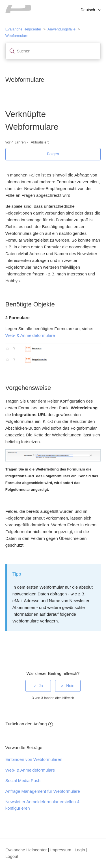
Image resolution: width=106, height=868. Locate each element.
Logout (12, 856)
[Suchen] (53, 51)
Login (80, 850)
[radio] (38, 686)
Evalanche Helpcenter (23, 29)
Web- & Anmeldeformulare (30, 335)
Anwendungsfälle (61, 29)
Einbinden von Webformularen (34, 759)
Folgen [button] (53, 154)
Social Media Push (23, 780)
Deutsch (88, 10)
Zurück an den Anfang (29, 724)
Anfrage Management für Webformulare (43, 791)
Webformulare (17, 36)
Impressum (61, 850)
